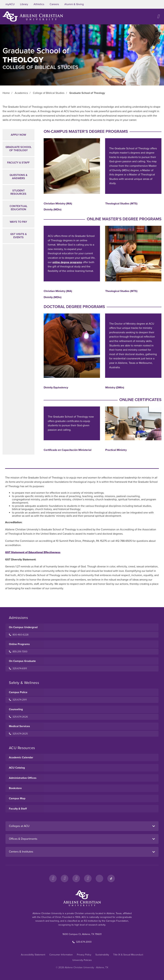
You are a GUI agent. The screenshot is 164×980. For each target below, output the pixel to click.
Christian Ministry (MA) (58, 204)
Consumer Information (61, 955)
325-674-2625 (18, 734)
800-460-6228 (19, 635)
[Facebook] (53, 878)
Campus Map (17, 798)
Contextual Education (18, 208)
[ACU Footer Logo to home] (82, 898)
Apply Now (18, 135)
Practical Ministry (116, 450)
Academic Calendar (21, 757)
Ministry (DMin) (115, 388)
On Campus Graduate (22, 661)
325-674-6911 (18, 668)
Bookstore (15, 788)
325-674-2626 (18, 717)
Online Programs (19, 644)
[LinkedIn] (99, 878)
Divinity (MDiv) (53, 210)
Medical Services (19, 726)
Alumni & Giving (74, 4)
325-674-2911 (18, 700)
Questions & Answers (18, 177)
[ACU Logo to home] (33, 16)
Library (24, 4)
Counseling (16, 709)
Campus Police (18, 692)
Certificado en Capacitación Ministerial (68, 450)
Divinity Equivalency (56, 388)
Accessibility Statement (33, 955)
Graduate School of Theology (18, 149)
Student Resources (18, 192)
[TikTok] (111, 878)
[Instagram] (65, 878)
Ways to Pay (18, 222)
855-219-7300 (18, 652)
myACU (10, 4)
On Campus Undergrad (23, 627)
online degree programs (67, 262)
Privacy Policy (84, 955)
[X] (76, 878)
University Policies (82, 960)
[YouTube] (88, 878)
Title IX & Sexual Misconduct (128, 955)
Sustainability (102, 955)
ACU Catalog (17, 768)
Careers (54, 4)
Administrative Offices (23, 778)
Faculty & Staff (18, 163)
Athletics (39, 4)
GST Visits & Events (18, 236)
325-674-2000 (82, 942)
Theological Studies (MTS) (121, 204)
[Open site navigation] (158, 16)
